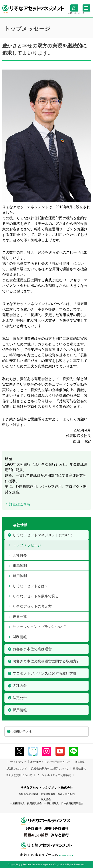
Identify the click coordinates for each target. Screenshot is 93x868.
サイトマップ (18, 762)
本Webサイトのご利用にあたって (50, 762)
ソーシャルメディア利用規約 (54, 775)
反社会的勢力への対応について (50, 769)
